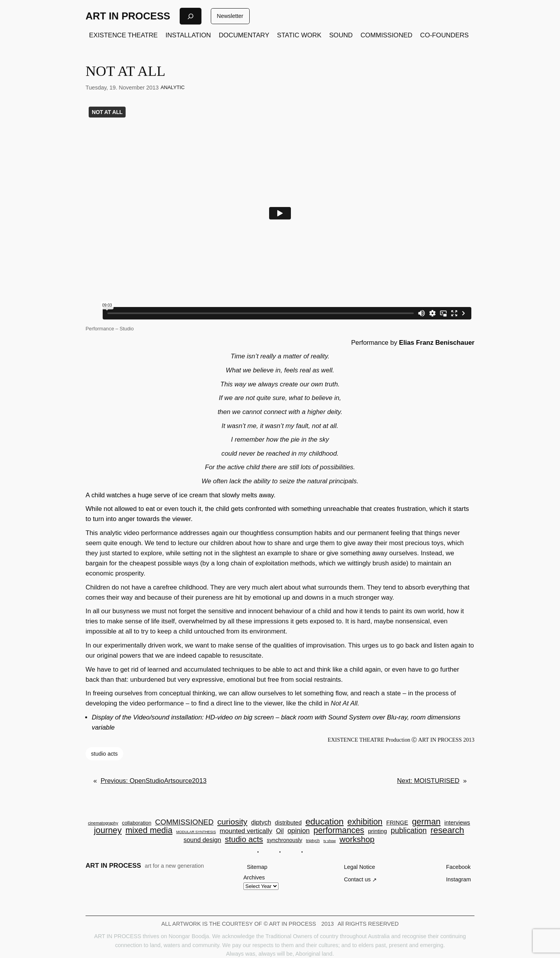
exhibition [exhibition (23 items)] (365, 822)
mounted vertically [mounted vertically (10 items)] (246, 831)
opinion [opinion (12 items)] (298, 831)
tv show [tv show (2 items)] (330, 841)
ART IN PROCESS (128, 16)
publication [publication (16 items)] (409, 831)
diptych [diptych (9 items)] (261, 822)
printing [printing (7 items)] (377, 831)
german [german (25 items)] (426, 822)
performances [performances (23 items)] (339, 831)
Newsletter (230, 16)
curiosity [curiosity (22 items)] (232, 822)
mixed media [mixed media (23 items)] (149, 831)
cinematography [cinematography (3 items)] (103, 823)
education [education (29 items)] (324, 822)
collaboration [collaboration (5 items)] (137, 823)
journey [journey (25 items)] (108, 830)
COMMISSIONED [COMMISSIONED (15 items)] (184, 822)
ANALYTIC (173, 87)
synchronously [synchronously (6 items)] (284, 840)
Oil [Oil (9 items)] (280, 831)
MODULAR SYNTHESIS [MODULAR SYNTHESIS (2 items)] (196, 832)
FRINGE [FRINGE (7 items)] (397, 823)
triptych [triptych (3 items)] (313, 841)
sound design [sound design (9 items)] (202, 840)
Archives (254, 877)
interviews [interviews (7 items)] (457, 823)
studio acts (104, 754)
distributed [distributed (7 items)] (288, 823)
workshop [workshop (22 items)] (357, 839)
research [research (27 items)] (447, 830)
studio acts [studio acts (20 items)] (244, 840)
